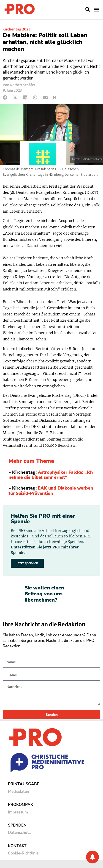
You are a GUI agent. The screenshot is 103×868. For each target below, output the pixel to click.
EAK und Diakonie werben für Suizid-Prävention (51, 491)
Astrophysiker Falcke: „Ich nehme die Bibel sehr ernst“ (51, 475)
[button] (88, 9)
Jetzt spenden (27, 563)
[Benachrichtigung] (92, 857)
